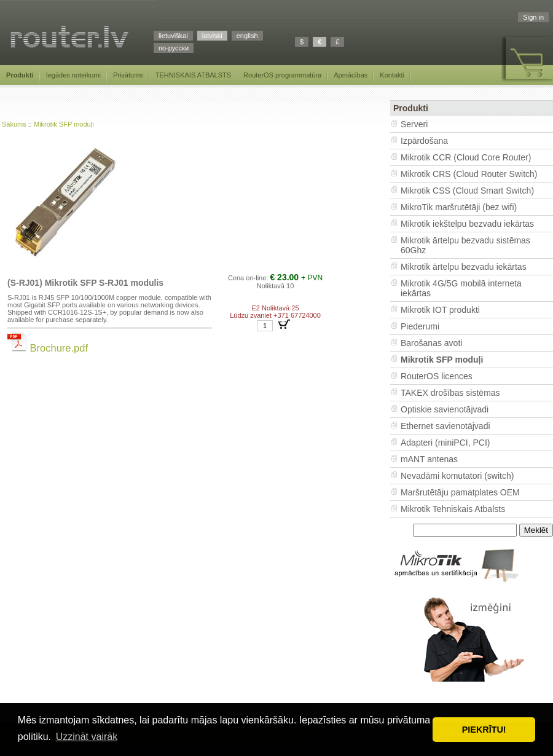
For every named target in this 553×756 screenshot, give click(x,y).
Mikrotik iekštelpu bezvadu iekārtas (467, 224)
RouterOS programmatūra (282, 75)
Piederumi (420, 326)
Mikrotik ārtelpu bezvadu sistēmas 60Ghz (465, 245)
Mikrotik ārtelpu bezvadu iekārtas (464, 267)
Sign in (533, 17)
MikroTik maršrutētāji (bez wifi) (459, 207)
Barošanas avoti (431, 343)
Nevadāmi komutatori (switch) (457, 476)
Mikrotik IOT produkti (440, 310)
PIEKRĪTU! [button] (484, 730)
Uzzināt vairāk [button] (87, 737)
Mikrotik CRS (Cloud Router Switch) (469, 174)
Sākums (14, 124)
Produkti (20, 75)
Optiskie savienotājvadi (445, 409)
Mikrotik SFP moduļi (64, 124)
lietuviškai (173, 36)
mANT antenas (429, 459)
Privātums (128, 75)
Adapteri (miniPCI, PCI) (445, 443)
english (247, 36)
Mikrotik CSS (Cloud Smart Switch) (467, 191)
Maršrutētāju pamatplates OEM (460, 492)
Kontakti (392, 75)
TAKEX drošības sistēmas (450, 393)
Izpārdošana (424, 141)
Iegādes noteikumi (73, 75)
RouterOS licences (437, 376)
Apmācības (351, 75)
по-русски (174, 48)
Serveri (414, 124)
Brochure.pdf (48, 348)
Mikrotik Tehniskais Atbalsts (453, 509)
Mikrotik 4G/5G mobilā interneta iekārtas (461, 288)
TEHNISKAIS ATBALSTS (193, 75)
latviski (212, 36)
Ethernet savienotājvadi (445, 426)
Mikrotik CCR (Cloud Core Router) (466, 157)
